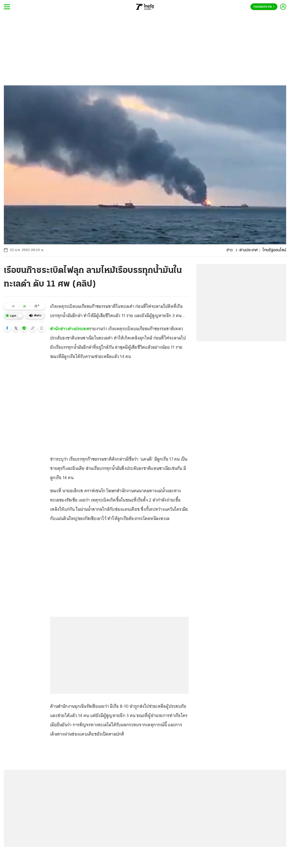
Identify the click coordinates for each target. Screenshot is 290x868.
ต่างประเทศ (249, 250)
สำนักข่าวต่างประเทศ (70, 329)
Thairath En (264, 7)
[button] (7, 328)
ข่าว (230, 250)
